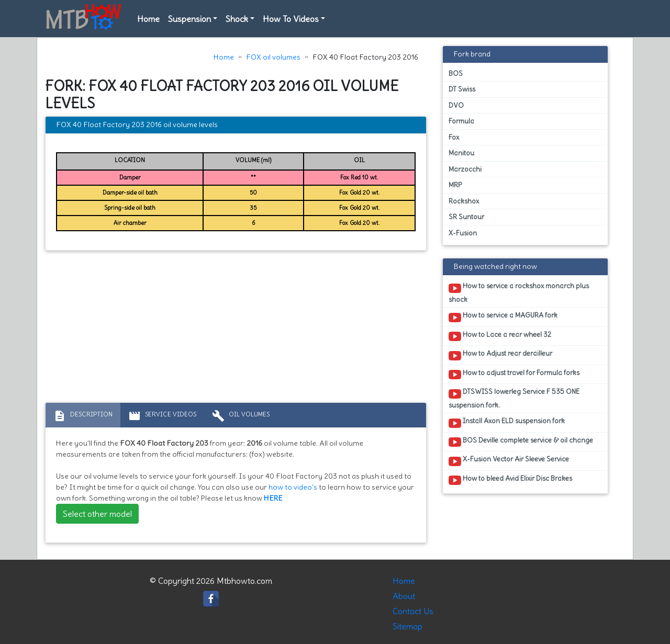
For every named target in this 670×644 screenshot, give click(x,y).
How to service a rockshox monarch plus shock (519, 292)
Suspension (189, 19)
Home (148, 19)
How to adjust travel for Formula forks (514, 375)
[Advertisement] (236, 329)
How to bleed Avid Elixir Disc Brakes (510, 480)
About (404, 596)
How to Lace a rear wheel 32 (500, 336)
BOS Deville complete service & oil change (521, 442)
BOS (456, 74)
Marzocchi (465, 169)
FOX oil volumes (273, 57)
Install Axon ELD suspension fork (507, 423)
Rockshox (464, 201)
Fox (454, 137)
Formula (461, 121)
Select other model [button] (97, 514)
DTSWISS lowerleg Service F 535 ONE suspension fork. (514, 398)
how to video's (293, 487)
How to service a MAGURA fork (503, 317)
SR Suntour (466, 217)
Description (83, 416)
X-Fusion (463, 233)
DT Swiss (462, 89)
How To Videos (291, 19)
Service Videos (162, 416)
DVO (456, 105)
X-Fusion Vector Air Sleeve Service (509, 461)
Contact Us (413, 611)
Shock (237, 19)
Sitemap (407, 626)
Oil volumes (241, 416)
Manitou (461, 153)
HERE (273, 498)
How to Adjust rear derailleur (500, 355)
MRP (455, 185)
